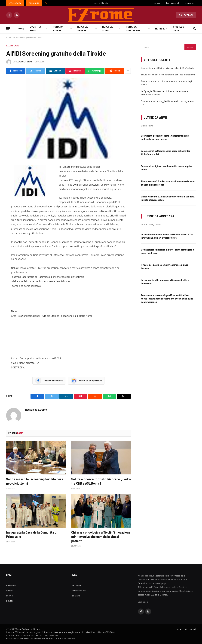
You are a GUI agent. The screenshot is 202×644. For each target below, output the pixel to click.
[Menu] (8, 29)
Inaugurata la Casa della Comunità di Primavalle (32, 534)
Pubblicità (34, 3)
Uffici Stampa (15, 3)
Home (21, 29)
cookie (9, 596)
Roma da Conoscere (133, 29)
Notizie (160, 29)
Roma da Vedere (83, 29)
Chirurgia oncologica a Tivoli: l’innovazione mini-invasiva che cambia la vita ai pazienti (101, 537)
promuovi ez (188, 3)
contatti (76, 596)
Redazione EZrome (24, 62)
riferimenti (11, 585)
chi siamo (158, 3)
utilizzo (10, 591)
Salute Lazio (13, 46)
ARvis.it (36, 629)
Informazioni (190, 629)
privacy (10, 601)
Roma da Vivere (58, 29)
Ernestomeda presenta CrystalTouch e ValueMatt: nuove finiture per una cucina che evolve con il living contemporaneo (167, 299)
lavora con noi (173, 3)
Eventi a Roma (35, 29)
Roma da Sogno (108, 29)
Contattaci (186, 15)
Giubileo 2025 (179, 29)
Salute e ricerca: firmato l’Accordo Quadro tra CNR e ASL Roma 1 (101, 481)
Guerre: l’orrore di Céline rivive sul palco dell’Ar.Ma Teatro (168, 68)
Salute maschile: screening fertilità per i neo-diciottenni (34, 481)
